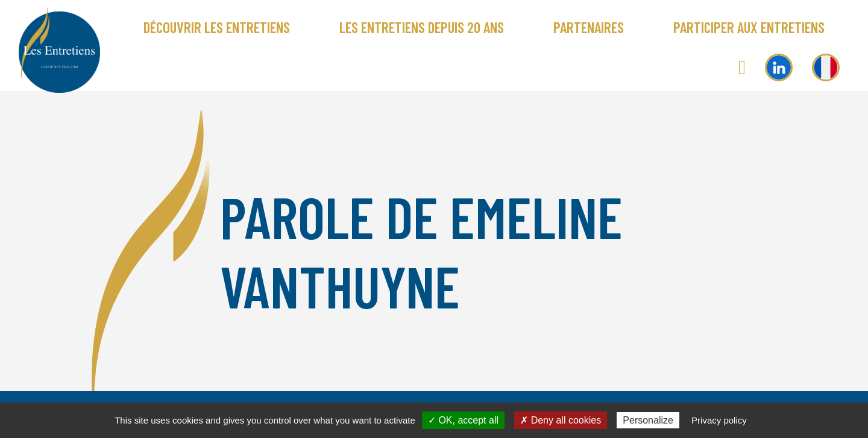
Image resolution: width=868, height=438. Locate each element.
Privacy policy (719, 420)
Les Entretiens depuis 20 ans (422, 27)
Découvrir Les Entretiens (217, 27)
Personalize (648, 420)
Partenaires (589, 27)
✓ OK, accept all (463, 420)
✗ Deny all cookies (561, 420)
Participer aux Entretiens (749, 27)
